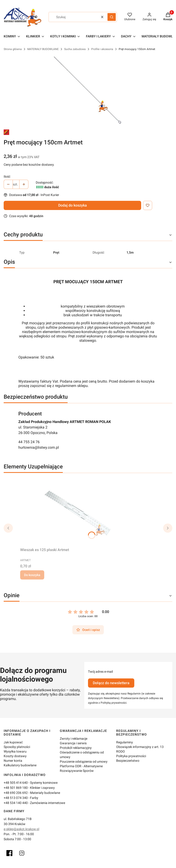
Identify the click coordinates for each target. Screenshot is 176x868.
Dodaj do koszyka (73, 205)
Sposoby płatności (17, 747)
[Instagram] (22, 853)
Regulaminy (125, 742)
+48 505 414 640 (16, 783)
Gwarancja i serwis (73, 743)
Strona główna (13, 49)
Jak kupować (13, 742)
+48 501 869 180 (16, 788)
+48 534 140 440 (16, 803)
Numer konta (13, 761)
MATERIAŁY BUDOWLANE (43, 49)
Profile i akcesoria (102, 49)
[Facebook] (9, 853)
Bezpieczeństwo (128, 761)
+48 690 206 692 (16, 793)
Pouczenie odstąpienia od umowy (84, 762)
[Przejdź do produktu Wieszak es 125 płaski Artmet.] (77, 511)
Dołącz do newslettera (111, 683)
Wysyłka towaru (15, 751)
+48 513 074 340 (16, 798)
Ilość (7, 176)
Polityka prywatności (131, 756)
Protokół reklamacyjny (76, 748)
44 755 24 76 (29, 442)
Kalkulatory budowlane (20, 765)
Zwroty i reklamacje (74, 739)
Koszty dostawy (15, 756)
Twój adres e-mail (100, 672)
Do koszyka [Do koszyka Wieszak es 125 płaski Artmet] (32, 575)
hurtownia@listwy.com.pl (39, 447)
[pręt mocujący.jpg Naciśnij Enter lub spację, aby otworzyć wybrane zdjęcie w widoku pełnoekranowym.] (88, 90)
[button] (112, 17)
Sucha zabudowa (75, 49)
